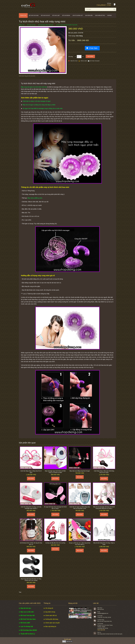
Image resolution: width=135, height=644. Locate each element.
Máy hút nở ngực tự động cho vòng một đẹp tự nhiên (39, 105)
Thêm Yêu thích (74, 61)
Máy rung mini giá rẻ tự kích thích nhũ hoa (34, 87)
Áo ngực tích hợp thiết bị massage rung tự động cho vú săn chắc (43, 108)
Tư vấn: (72, 40)
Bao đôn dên (89, 15)
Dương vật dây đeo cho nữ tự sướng (55, 543)
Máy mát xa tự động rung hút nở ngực (80, 471)
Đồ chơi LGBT (56, 15)
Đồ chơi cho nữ (45, 15)
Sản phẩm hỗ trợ (100, 15)
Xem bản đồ (101, 630)
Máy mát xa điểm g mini (35, 198)
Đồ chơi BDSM (66, 15)
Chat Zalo (93, 48)
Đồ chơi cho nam (34, 15)
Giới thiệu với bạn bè (95, 61)
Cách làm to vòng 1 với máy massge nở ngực (37, 101)
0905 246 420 (83, 40)
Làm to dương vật (78, 15)
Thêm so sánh (84, 61)
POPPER (110, 15)
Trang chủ (23, 15)
